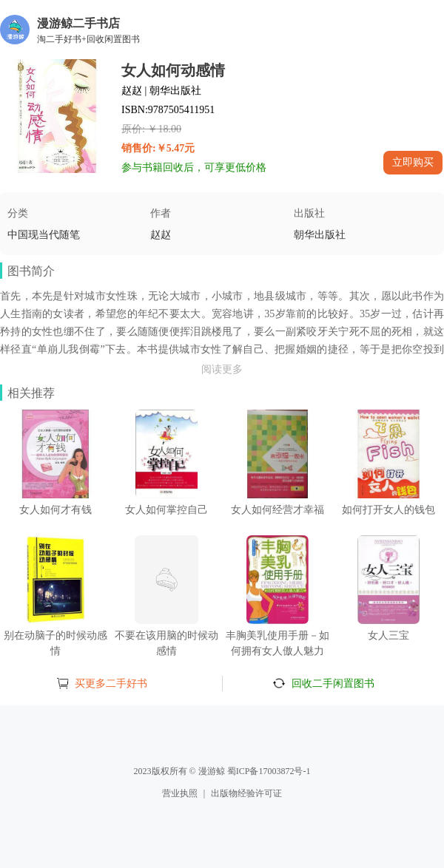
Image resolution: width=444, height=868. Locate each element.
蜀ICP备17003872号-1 (269, 771)
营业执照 (180, 793)
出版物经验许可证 (246, 793)
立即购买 (413, 162)
